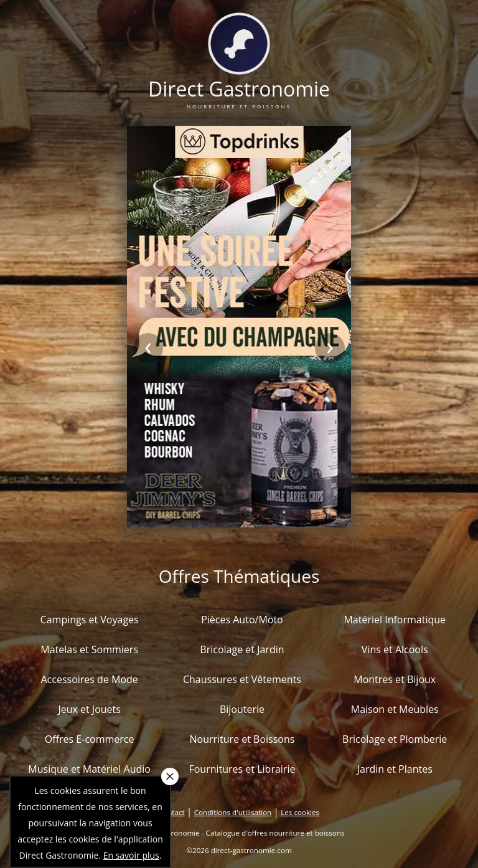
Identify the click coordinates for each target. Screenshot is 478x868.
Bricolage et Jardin (242, 649)
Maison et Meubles (395, 709)
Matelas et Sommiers (89, 649)
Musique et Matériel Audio (89, 769)
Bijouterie (242, 709)
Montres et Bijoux (395, 679)
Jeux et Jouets (89, 709)
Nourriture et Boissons (242, 739)
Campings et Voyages (90, 620)
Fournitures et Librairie (242, 769)
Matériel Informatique (395, 620)
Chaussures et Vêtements (242, 679)
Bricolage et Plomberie (395, 739)
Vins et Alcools (395, 649)
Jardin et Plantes (395, 769)
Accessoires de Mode (89, 679)
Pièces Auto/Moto (242, 620)
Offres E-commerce (90, 739)
